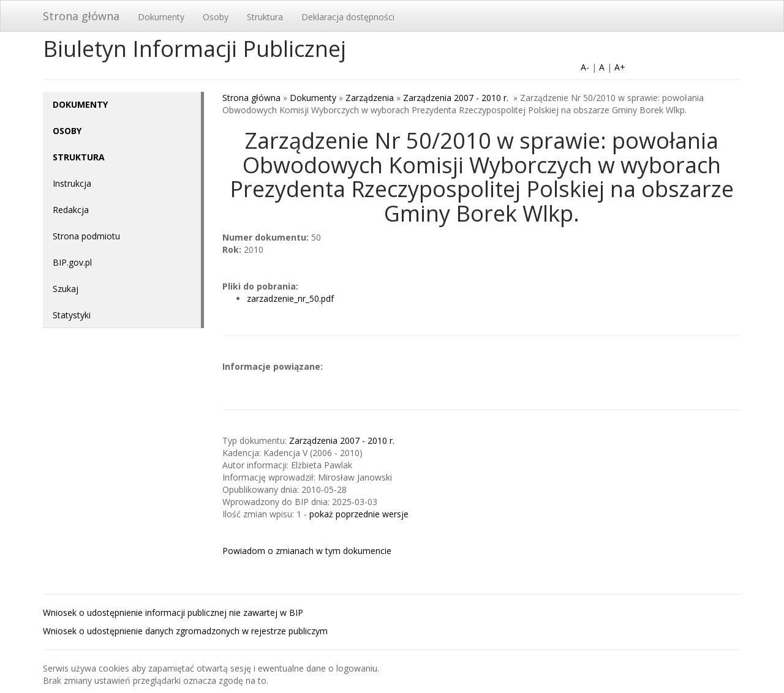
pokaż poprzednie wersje (359, 514)
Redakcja (71, 210)
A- (585, 67)
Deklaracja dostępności (348, 17)
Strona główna (81, 16)
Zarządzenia (370, 98)
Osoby (216, 17)
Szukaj (66, 289)
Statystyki (72, 315)
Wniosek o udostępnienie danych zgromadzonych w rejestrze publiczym (185, 631)
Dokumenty (161, 17)
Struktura (265, 17)
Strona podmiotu (86, 236)
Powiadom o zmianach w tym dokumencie (307, 551)
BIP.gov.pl (72, 262)
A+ (620, 67)
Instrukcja (72, 183)
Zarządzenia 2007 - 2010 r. (457, 98)
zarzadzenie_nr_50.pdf (290, 298)
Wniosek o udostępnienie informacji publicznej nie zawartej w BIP (173, 612)
